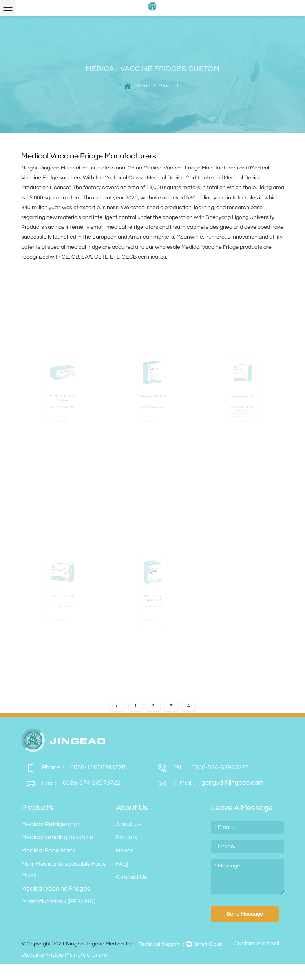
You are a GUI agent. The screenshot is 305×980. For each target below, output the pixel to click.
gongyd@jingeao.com (208, 783)
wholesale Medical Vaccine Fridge (197, 247)
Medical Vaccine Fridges (56, 889)
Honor (124, 851)
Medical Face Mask (48, 851)
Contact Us (131, 877)
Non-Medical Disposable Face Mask (64, 870)
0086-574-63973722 (71, 783)
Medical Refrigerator (50, 824)
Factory (127, 837)
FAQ (122, 864)
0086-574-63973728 (201, 768)
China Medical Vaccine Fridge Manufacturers (183, 168)
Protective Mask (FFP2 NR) (58, 902)
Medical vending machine (57, 837)
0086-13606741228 (73, 768)
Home (143, 86)
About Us (129, 824)
